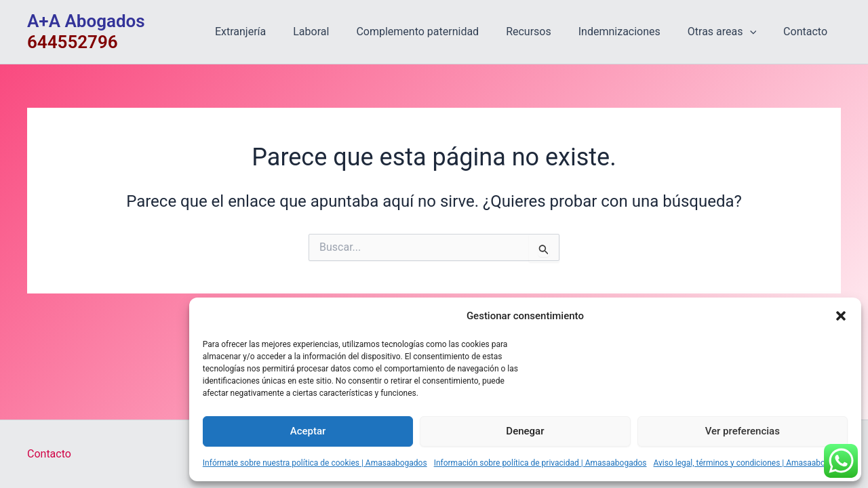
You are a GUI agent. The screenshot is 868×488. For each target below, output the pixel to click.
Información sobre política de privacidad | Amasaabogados (540, 463)
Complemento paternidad (442, 32)
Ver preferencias (743, 431)
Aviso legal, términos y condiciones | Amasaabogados (751, 463)
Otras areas (730, 32)
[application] (758, 32)
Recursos (548, 32)
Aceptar (308, 431)
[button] (841, 316)
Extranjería (276, 32)
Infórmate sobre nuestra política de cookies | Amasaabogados (315, 463)
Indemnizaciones (633, 32)
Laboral (341, 32)
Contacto (808, 32)
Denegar (525, 431)
